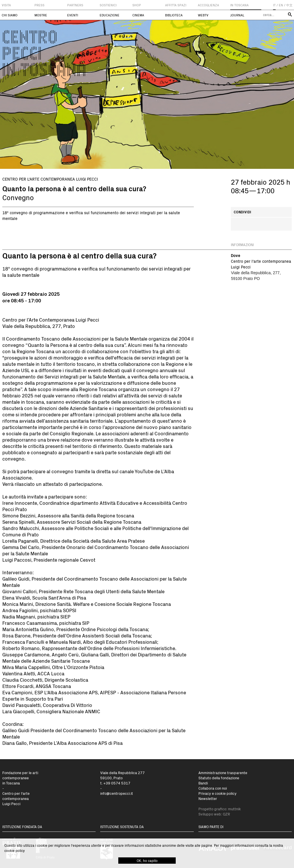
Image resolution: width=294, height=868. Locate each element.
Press (39, 5)
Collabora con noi (213, 788)
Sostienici (108, 5)
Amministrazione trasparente (223, 773)
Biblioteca (174, 15)
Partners (75, 5)
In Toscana (239, 5)
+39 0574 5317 (117, 783)
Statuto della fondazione (219, 778)
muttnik (234, 809)
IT (274, 5)
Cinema (138, 15)
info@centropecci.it (117, 793)
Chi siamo (10, 15)
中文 (289, 5)
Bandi (203, 783)
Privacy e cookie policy (217, 793)
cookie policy (14, 850)
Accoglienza (208, 5)
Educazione (110, 15)
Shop (137, 5)
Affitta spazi (176, 5)
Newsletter (208, 798)
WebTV (203, 15)
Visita (6, 5)
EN (281, 5)
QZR (226, 814)
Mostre (41, 15)
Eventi (73, 15)
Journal (237, 15)
